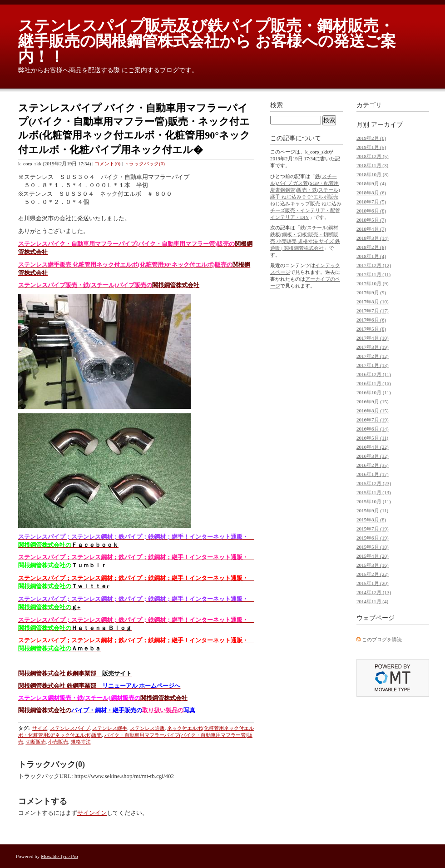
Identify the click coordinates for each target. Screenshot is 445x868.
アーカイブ (387, 125)
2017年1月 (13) (373, 365)
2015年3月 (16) (373, 565)
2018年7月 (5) (371, 202)
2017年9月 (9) (371, 293)
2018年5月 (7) (371, 220)
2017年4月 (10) (373, 338)
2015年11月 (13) (374, 492)
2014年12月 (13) (374, 592)
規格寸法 (81, 742)
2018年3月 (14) (373, 238)
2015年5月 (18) (373, 547)
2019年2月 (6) (371, 138)
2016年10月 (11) (374, 392)
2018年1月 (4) (371, 256)
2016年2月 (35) (373, 465)
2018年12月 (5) (373, 156)
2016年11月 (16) (374, 383)
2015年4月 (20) (373, 556)
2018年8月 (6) (371, 193)
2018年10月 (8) (373, 174)
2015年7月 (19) (373, 529)
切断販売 (36, 742)
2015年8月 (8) (371, 520)
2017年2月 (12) (373, 356)
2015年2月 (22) (373, 574)
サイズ (40, 728)
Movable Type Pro (59, 856)
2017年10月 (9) (373, 283)
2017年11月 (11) (373, 274)
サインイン (92, 813)
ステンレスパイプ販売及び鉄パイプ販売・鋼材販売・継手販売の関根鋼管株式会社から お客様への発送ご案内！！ (207, 41)
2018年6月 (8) (371, 211)
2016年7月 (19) (373, 420)
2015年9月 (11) (372, 511)
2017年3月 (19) (373, 347)
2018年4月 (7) (371, 229)
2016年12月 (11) (374, 374)
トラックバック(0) (144, 164)
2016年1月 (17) (373, 474)
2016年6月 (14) (373, 429)
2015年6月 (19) (373, 538)
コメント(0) (107, 164)
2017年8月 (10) (373, 302)
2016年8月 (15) (373, 411)
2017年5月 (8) (371, 329)
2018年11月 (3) (372, 165)
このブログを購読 (382, 640)
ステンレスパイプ (70, 728)
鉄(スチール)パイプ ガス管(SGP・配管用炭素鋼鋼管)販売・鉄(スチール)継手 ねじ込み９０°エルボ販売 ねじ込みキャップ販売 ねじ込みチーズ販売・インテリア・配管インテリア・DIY (306, 197)
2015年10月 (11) (374, 501)
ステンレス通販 (147, 728)
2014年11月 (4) (372, 601)
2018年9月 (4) (371, 184)
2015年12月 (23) (374, 483)
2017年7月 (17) (373, 311)
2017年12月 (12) (374, 265)
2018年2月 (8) (371, 247)
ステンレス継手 (110, 728)
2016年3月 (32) (373, 456)
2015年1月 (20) (373, 583)
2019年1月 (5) (371, 147)
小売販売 (58, 742)
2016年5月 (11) (372, 438)
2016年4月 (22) (373, 447)
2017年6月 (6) (371, 320)
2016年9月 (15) (373, 402)
